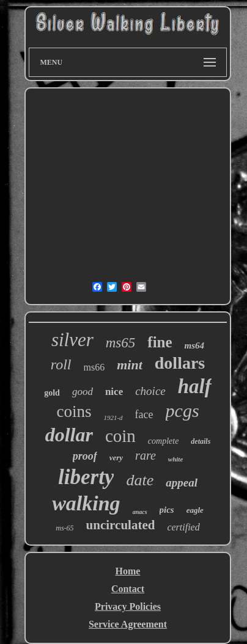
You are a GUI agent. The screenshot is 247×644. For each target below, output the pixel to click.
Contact (128, 589)
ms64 (195, 346)
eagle (195, 510)
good (83, 392)
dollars (180, 363)
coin (120, 436)
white (175, 459)
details (201, 441)
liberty (86, 477)
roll (61, 364)
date (140, 480)
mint (130, 365)
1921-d (113, 418)
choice (150, 391)
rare (146, 455)
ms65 (121, 343)
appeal (182, 483)
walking (86, 503)
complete (164, 441)
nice (114, 392)
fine (160, 342)
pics (167, 510)
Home (128, 571)
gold (52, 393)
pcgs (182, 411)
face (144, 414)
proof (85, 456)
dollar (69, 435)
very (116, 458)
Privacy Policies (128, 606)
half (195, 386)
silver (72, 340)
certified (183, 527)
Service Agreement (128, 624)
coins (74, 411)
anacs (140, 512)
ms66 (94, 367)
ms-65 (65, 528)
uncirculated (121, 525)
